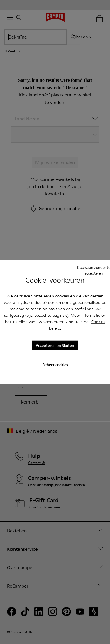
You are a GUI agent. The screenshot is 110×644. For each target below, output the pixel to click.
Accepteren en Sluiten (55, 345)
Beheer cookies (55, 364)
